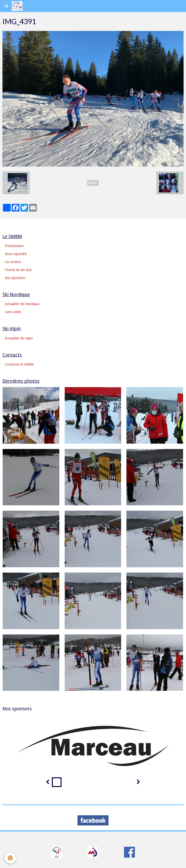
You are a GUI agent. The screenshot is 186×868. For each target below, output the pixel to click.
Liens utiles (13, 312)
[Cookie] (10, 858)
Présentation (14, 246)
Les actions (13, 262)
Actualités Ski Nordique (22, 304)
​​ (57, 852)
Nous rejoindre (16, 254)
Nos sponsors (15, 278)
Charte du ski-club (18, 270)
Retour (93, 183)
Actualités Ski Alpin (19, 338)
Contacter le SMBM (19, 364)
